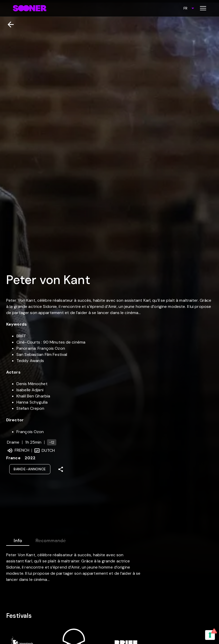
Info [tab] (18, 540)
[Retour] (9, 25)
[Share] (61, 469)
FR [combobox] (185, 8)
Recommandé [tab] (51, 540)
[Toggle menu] (203, 8)
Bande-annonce (30, 469)
